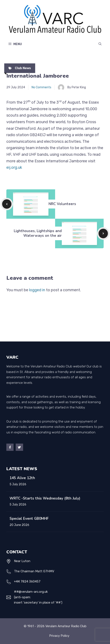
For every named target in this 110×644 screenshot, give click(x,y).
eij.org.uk (14, 167)
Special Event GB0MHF (29, 519)
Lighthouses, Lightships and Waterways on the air (38, 233)
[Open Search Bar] (100, 44)
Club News (23, 68)
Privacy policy (59, 636)
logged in (37, 290)
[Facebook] (10, 447)
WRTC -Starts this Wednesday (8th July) (45, 498)
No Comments (41, 87)
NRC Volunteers (62, 204)
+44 (17, 581)
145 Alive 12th (22, 478)
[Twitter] (19, 447)
